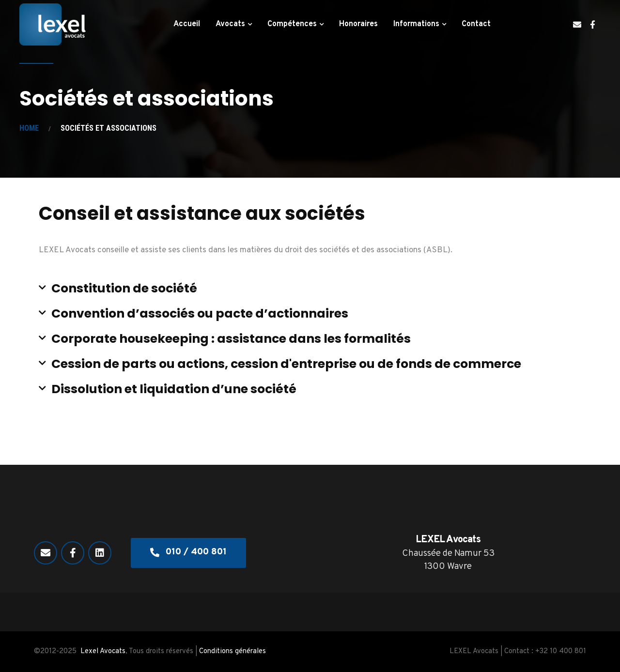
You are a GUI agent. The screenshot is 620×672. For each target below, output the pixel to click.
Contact (476, 24)
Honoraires (358, 24)
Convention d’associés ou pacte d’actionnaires (200, 313)
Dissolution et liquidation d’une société (174, 389)
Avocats (230, 24)
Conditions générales (232, 651)
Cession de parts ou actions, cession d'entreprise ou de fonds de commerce (286, 364)
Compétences (292, 24)
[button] (310, 289)
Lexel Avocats (103, 651)
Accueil (187, 24)
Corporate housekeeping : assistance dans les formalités (231, 339)
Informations (416, 24)
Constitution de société (124, 288)
